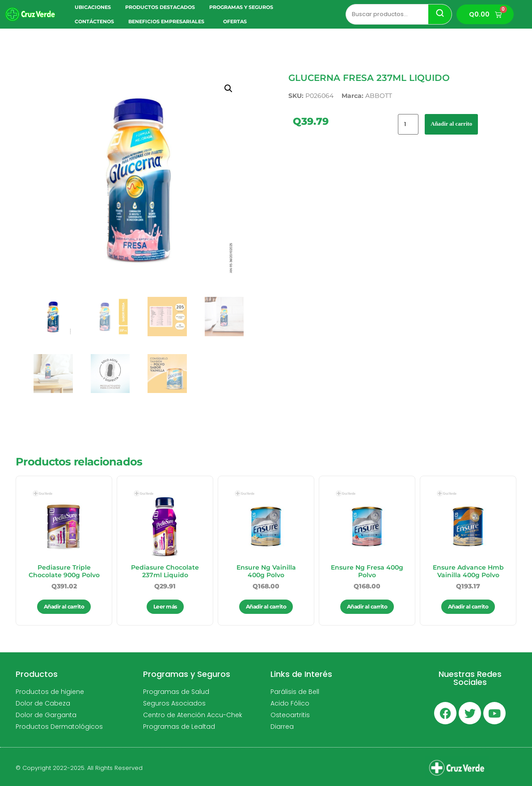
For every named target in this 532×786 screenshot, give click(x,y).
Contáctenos (94, 21)
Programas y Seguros (243, 7)
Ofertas (235, 21)
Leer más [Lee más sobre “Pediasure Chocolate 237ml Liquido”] (165, 606)
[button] (228, 89)
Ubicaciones (93, 7)
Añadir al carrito (451, 124)
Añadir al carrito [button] (64, 606)
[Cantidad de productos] (408, 124)
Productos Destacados (160, 7)
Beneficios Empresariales (169, 21)
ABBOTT (379, 96)
